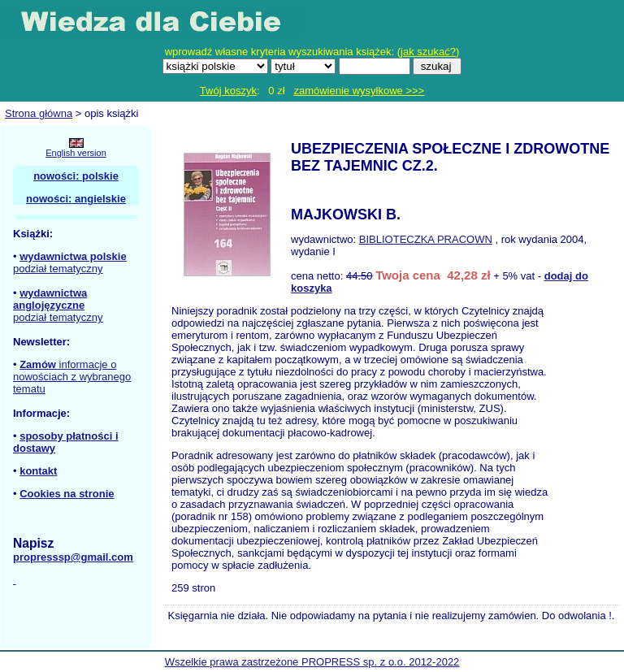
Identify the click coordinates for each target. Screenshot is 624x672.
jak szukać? (428, 52)
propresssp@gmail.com (73, 557)
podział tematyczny (58, 269)
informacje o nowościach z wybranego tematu (72, 377)
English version (76, 153)
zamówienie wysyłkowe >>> (359, 91)
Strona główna (39, 113)
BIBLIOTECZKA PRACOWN (426, 239)
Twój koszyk (228, 91)
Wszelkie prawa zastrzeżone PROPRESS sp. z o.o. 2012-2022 (312, 662)
